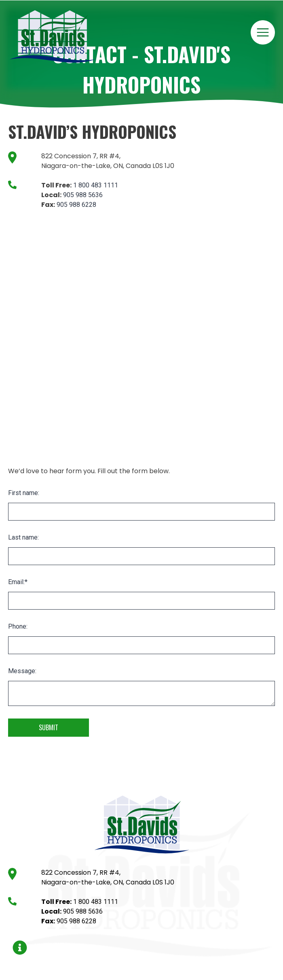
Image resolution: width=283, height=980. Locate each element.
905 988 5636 (83, 195)
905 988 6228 (76, 205)
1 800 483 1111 (96, 185)
